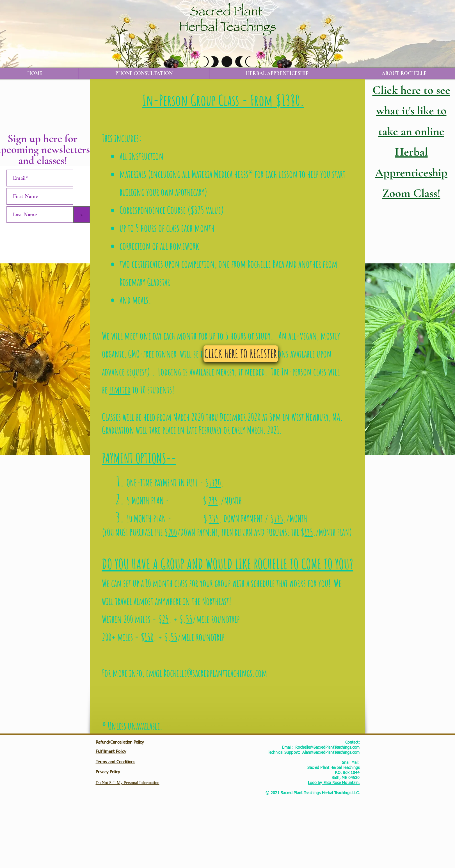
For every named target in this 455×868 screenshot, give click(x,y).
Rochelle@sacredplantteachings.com (215, 673)
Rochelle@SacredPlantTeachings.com (328, 748)
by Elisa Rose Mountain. (338, 783)
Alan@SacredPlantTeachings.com (331, 753)
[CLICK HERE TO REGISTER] (241, 354)
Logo (312, 783)
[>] (82, 215)
